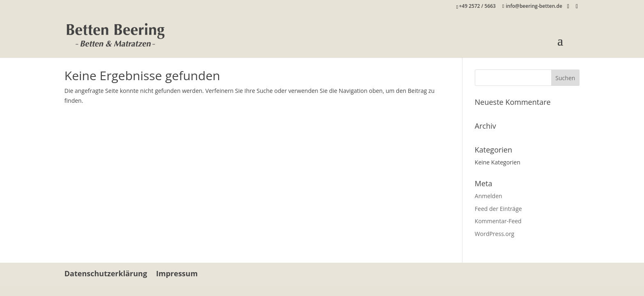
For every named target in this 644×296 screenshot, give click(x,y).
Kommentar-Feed (498, 221)
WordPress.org (494, 234)
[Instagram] (577, 7)
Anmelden (489, 196)
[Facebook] (568, 7)
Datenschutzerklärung (106, 273)
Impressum (177, 273)
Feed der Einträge (498, 209)
